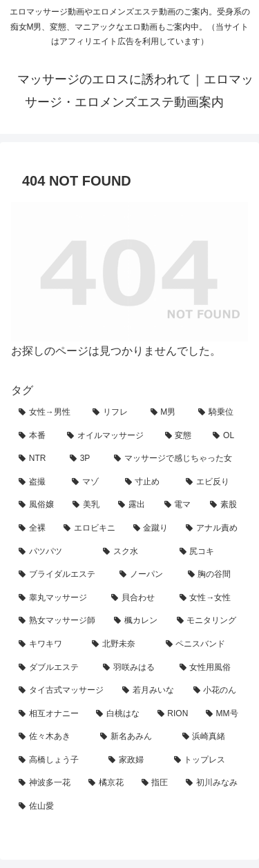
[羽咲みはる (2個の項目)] (133, 668)
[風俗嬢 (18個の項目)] (38, 505)
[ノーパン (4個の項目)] (146, 575)
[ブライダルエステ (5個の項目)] (61, 575)
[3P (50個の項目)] (84, 459)
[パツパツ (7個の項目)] (53, 552)
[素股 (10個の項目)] (225, 505)
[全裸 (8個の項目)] (33, 529)
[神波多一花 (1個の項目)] (46, 783)
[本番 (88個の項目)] (35, 436)
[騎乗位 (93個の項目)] (219, 413)
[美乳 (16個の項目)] (88, 505)
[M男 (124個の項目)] (167, 413)
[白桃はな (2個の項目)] (119, 714)
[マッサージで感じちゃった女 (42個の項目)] (177, 459)
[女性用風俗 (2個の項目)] (210, 668)
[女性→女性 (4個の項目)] (210, 598)
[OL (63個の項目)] (227, 436)
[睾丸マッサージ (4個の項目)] (57, 598)
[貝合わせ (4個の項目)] (137, 598)
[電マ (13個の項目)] (180, 505)
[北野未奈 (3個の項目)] (121, 644)
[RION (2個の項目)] (174, 714)
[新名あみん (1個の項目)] (133, 737)
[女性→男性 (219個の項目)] (48, 413)
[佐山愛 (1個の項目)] (129, 807)
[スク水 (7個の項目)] (133, 552)
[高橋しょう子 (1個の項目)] (56, 760)
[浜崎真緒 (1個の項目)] (211, 737)
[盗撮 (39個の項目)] (38, 482)
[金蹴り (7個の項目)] (152, 529)
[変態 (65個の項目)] (182, 436)
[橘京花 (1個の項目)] (107, 783)
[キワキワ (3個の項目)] (48, 644)
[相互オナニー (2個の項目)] (50, 714)
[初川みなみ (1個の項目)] (213, 783)
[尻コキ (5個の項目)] (210, 552)
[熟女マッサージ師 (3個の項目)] (59, 621)
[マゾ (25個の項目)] (91, 482)
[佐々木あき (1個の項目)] (52, 737)
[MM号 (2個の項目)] (223, 714)
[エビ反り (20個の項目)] (213, 482)
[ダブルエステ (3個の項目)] (53, 668)
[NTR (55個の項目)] (37, 459)
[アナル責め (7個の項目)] (213, 529)
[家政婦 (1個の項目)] (133, 760)
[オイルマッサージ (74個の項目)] (108, 436)
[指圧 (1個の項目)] (156, 783)
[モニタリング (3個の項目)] (209, 621)
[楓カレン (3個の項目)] (137, 621)
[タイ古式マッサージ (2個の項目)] (63, 691)
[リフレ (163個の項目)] (114, 413)
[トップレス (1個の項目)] (207, 760)
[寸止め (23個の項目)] (148, 482)
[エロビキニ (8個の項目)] (91, 529)
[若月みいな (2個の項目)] (150, 691)
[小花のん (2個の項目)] (217, 691)
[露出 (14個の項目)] (133, 505)
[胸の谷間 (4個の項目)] (214, 575)
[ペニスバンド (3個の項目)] (203, 644)
